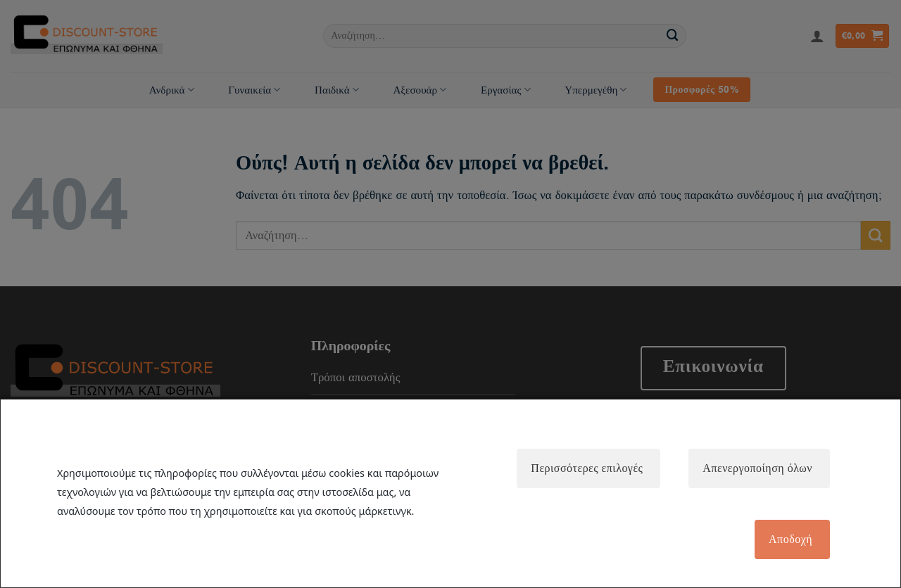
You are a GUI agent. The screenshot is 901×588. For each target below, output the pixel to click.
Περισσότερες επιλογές (587, 468)
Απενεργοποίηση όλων (757, 468)
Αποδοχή (790, 539)
